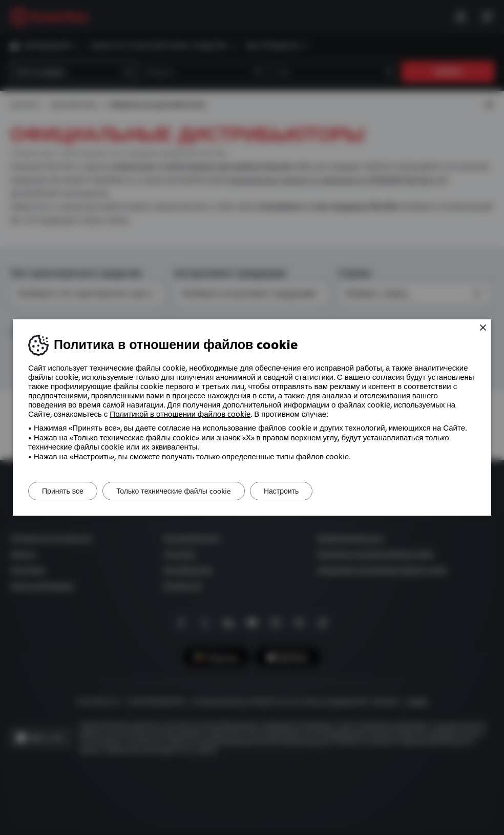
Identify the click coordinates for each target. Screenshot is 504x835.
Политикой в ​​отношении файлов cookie (180, 414)
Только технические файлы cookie (180, 491)
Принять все (65, 491)
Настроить (291, 491)
